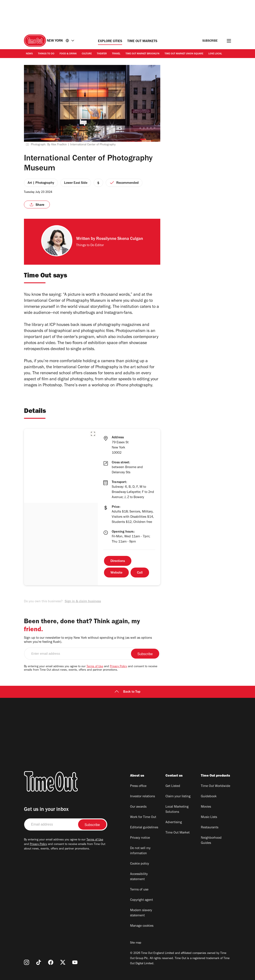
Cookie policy (140, 864)
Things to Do (46, 54)
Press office (138, 786)
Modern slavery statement (141, 913)
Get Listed (173, 786)
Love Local (215, 54)
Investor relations (142, 797)
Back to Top (127, 692)
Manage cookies (142, 926)
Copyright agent (142, 900)
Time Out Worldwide (216, 786)
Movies (206, 807)
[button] (93, 434)
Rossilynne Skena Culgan (120, 239)
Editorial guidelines (144, 828)
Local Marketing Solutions (177, 810)
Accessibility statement (139, 877)
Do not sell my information (140, 851)
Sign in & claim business (83, 602)
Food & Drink (68, 54)
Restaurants (210, 828)
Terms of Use (95, 667)
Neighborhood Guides (211, 841)
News (29, 54)
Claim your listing (178, 797)
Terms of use (139, 890)
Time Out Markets (142, 41)
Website (116, 573)
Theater (102, 54)
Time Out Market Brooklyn (142, 54)
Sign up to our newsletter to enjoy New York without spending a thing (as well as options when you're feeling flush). (88, 640)
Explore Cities (110, 41)
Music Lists (209, 817)
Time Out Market (178, 833)
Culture (87, 54)
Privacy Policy (118, 667)
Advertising (174, 823)
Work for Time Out (143, 817)
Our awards (138, 807)
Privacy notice (140, 838)
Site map (136, 943)
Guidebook (209, 797)
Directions (118, 561)
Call (140, 573)
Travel (116, 54)
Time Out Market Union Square (184, 54)
